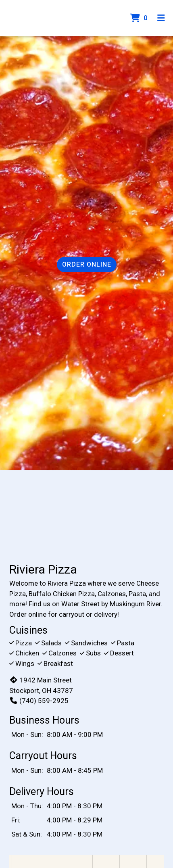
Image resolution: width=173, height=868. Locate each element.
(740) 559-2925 (39, 701)
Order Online (87, 264)
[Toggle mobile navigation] (161, 18)
